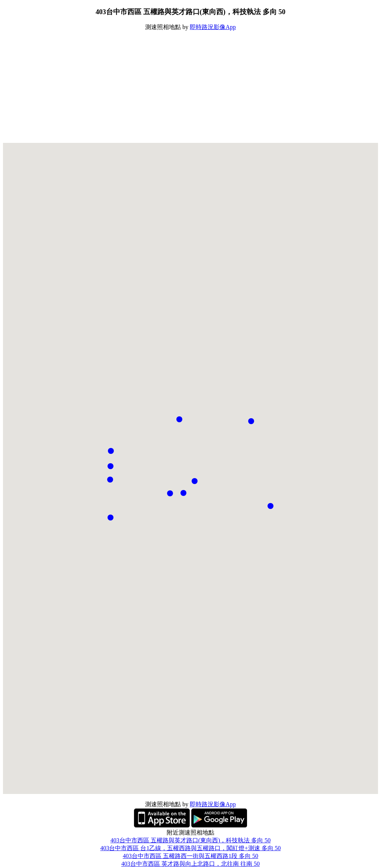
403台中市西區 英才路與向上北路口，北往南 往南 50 (190, 864)
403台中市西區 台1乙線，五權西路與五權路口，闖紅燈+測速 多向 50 (190, 848)
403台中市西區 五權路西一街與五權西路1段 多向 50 (190, 856)
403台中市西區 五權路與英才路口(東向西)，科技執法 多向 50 (191, 840)
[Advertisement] (190, 87)
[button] (195, 481)
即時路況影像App (213, 27)
